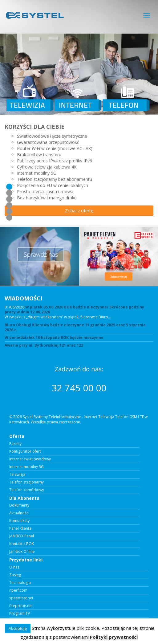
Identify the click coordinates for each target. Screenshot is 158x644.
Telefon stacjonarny (26, 482)
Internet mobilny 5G (26, 467)
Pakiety (15, 444)
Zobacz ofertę (79, 211)
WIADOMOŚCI (23, 298)
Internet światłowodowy (30, 459)
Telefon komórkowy (27, 490)
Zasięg (15, 575)
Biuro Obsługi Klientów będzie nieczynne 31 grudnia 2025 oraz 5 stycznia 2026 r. (75, 328)
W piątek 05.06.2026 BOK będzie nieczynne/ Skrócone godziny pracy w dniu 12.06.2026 (74, 310)
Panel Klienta (20, 528)
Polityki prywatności (114, 637)
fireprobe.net (21, 606)
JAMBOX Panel (22, 536)
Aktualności (19, 513)
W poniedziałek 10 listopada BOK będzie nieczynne (54, 338)
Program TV (20, 613)
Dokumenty (19, 505)
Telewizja (17, 475)
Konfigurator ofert (25, 451)
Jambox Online (22, 552)
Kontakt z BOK (22, 544)
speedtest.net (21, 598)
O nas (14, 567)
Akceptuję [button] (18, 628)
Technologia (20, 583)
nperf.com (18, 590)
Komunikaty (19, 521)
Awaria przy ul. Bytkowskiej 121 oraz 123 (44, 345)
